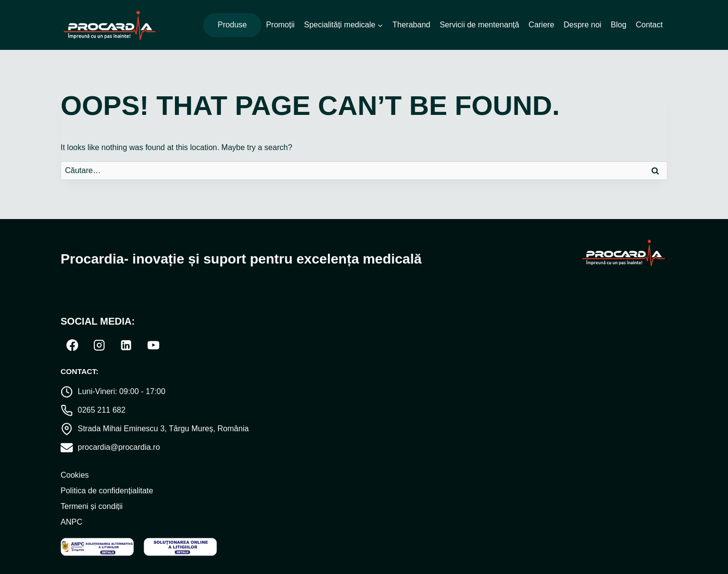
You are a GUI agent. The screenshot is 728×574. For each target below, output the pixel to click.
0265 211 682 (102, 410)
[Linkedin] (126, 345)
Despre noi (582, 25)
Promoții (280, 25)
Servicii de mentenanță (480, 25)
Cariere (541, 25)
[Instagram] (99, 345)
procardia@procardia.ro (119, 447)
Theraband (411, 25)
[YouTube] (153, 345)
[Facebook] (72, 345)
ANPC (71, 522)
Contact (649, 25)
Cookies (75, 475)
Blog (619, 25)
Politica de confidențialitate (107, 491)
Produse (233, 25)
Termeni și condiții (92, 506)
